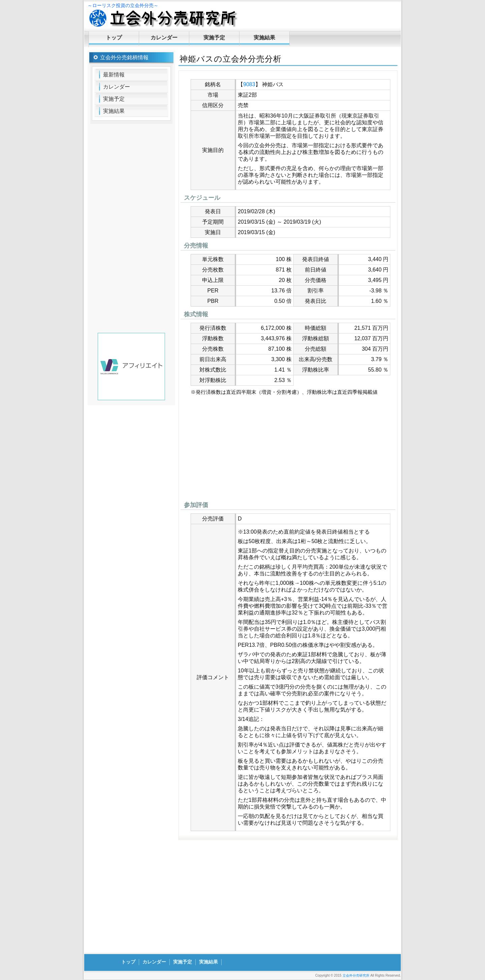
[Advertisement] (288, 450)
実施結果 (264, 38)
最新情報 (114, 75)
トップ (114, 38)
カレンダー (164, 38)
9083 (249, 84)
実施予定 (214, 38)
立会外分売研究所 (356, 975)
